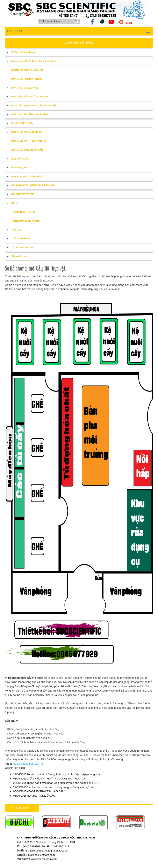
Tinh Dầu (16, 230)
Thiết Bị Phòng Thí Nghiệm (26, 221)
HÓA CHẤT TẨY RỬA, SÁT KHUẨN (30, 114)
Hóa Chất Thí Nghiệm (23, 123)
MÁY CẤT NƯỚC (20, 159)
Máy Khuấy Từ (19, 168)
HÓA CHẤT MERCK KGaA (25, 88)
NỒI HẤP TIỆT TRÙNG (23, 194)
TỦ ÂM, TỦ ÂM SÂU (22, 239)
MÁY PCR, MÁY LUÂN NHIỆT (27, 176)
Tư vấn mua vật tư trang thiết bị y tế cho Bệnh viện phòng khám (58, 774)
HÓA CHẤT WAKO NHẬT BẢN (27, 150)
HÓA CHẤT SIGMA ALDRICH (27, 132)
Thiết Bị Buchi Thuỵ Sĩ (23, 212)
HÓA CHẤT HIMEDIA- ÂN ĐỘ (27, 79)
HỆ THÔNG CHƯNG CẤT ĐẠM (27, 70)
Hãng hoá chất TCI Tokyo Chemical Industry (35, 61)
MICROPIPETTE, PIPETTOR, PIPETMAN (33, 185)
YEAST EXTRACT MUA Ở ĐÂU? (39, 791)
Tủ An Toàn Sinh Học (23, 247)
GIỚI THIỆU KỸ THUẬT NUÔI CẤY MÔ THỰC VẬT (50, 779)
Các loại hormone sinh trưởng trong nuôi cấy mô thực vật (54, 787)
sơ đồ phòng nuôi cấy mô (28, 764)
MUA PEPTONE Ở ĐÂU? (35, 796)
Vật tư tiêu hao (19, 256)
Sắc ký (15, 203)
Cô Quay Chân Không (23, 52)
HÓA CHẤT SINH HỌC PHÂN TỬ (29, 141)
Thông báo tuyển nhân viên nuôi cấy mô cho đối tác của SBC (56, 783)
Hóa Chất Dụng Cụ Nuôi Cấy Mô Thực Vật (34, 105)
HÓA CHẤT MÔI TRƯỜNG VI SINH (30, 97)
